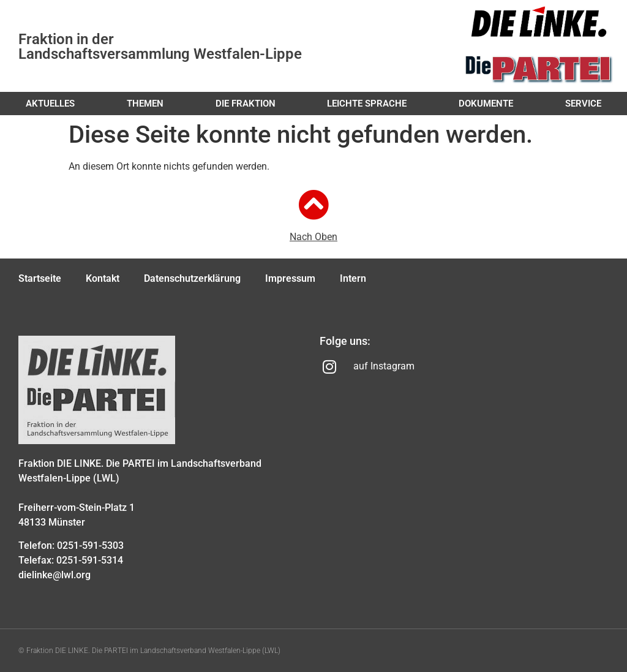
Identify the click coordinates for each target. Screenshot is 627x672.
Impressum (290, 278)
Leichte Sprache (367, 104)
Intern (353, 278)
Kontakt (103, 278)
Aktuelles (50, 104)
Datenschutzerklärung (192, 278)
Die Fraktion (246, 104)
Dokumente (486, 104)
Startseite (40, 278)
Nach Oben (313, 237)
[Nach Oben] (313, 205)
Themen (145, 104)
